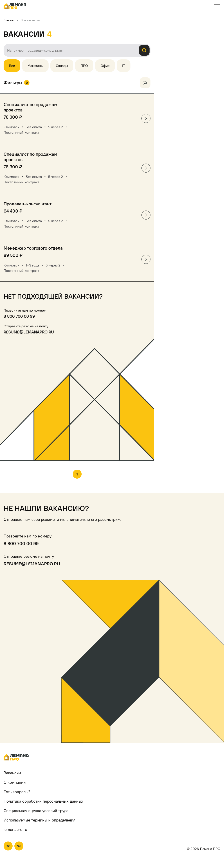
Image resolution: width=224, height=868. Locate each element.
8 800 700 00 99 (19, 316)
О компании (15, 782)
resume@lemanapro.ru (29, 332)
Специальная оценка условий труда (36, 811)
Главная (9, 20)
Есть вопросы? (17, 792)
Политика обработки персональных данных (43, 801)
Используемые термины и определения (39, 820)
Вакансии (12, 773)
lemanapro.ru (15, 829)
